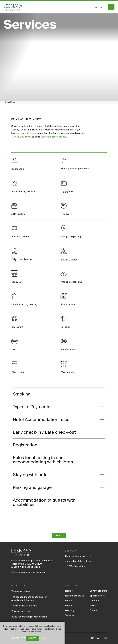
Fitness (69, 601)
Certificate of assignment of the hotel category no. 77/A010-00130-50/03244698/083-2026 (31, 564)
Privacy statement (21, 611)
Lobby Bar (17, 282)
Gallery (93, 610)
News (93, 605)
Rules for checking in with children (29, 617)
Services (70, 615)
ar (96, 7)
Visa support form (21, 591)
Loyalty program (98, 591)
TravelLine (10, 102)
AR (99, 638)
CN (91, 7)
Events (69, 605)
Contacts (95, 601)
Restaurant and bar (75, 596)
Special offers (97, 596)
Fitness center (68, 349)
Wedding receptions (71, 282)
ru (102, 7)
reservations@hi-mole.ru (54, 137)
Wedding (70, 610)
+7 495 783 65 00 (21, 137)
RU (105, 638)
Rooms (69, 591)
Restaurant (17, 327)
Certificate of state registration (28, 572)
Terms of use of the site (24, 606)
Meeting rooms (69, 259)
